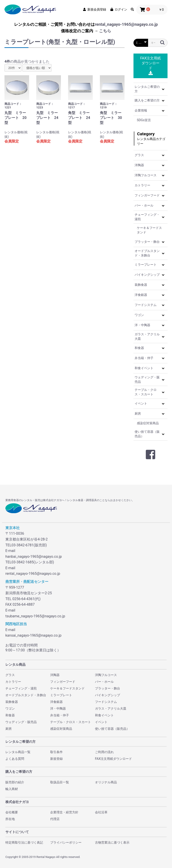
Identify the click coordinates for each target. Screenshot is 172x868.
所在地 (10, 819)
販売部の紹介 (15, 782)
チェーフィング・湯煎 (147, 217)
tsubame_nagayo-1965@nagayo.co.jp (35, 616)
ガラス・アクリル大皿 (147, 336)
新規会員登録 (94, 9)
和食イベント (144, 368)
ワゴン (139, 315)
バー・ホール (144, 205)
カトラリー (142, 185)
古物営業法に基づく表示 (112, 842)
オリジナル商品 (106, 782)
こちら (105, 31)
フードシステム (146, 305)
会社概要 (12, 812)
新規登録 (56, 759)
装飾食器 (141, 285)
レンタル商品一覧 (18, 752)
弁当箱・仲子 (144, 358)
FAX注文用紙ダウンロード (150, 66)
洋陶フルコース (146, 175)
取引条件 (56, 752)
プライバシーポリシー (66, 842)
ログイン (118, 9)
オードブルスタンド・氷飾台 (147, 253)
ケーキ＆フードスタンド (149, 230)
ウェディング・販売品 (147, 379)
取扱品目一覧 (60, 782)
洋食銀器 (141, 295)
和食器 (139, 348)
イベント (141, 403)
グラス (139, 155)
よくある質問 (15, 759)
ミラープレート (146, 265)
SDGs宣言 (144, 120)
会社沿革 (101, 812)
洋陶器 (139, 165)
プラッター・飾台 (147, 242)
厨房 (138, 414)
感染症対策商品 (148, 423)
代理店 (55, 819)
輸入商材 (12, 789)
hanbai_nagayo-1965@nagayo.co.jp (34, 557)
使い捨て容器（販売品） (147, 434)
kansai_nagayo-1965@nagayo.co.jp (33, 635)
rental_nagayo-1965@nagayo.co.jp (126, 24)
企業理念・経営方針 (64, 812)
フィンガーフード (147, 195)
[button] (163, 89)
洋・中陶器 (142, 325)
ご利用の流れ (104, 752)
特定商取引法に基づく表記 (24, 842)
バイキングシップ (147, 275)
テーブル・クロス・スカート (146, 392)
